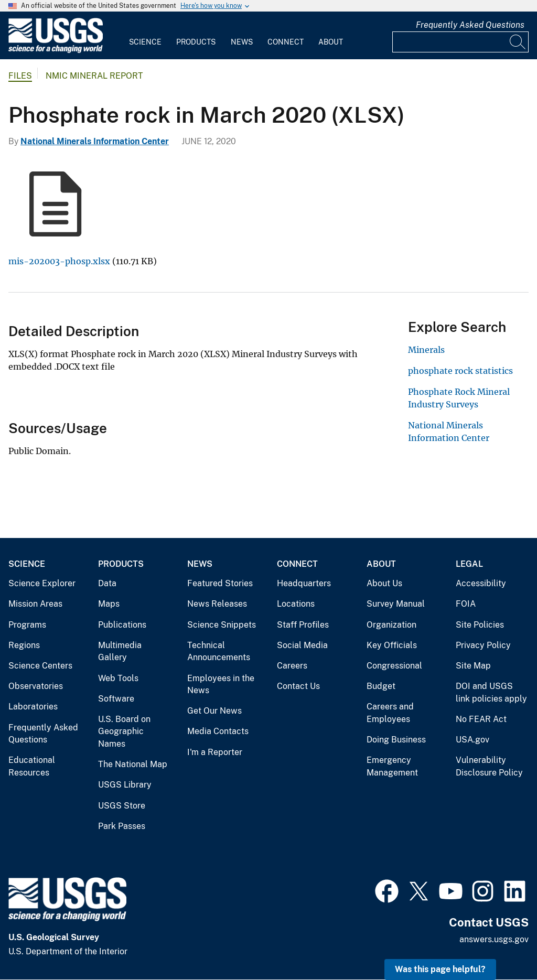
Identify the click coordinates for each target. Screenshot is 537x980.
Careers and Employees (390, 713)
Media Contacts (218, 731)
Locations (296, 604)
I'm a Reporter (215, 752)
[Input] (460, 42)
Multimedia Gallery (120, 651)
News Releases (217, 604)
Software (116, 699)
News (242, 42)
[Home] (56, 51)
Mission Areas (35, 604)
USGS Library (125, 785)
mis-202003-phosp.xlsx (59, 261)
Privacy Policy (483, 645)
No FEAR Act (481, 719)
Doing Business (396, 740)
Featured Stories (220, 583)
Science (145, 42)
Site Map (473, 666)
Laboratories (33, 707)
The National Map (133, 764)
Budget (381, 686)
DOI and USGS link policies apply (491, 692)
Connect (286, 42)
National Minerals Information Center (95, 141)
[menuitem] (145, 36)
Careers (292, 666)
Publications (122, 625)
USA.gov (472, 740)
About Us (384, 583)
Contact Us (298, 686)
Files (20, 76)
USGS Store (122, 806)
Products (196, 42)
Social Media (302, 645)
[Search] (518, 42)
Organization (391, 625)
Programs (27, 625)
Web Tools (118, 678)
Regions (24, 645)
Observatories (36, 686)
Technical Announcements (219, 651)
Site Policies (480, 625)
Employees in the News (221, 685)
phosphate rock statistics (460, 371)
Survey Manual (396, 604)
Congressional (394, 666)
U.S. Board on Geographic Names (124, 731)
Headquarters (304, 583)
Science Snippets (222, 625)
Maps (109, 604)
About (331, 42)
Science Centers (40, 666)
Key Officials (392, 645)
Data (107, 583)
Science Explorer (42, 583)
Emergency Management (392, 766)
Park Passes (122, 826)
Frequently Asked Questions (470, 25)
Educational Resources (32, 766)
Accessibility (481, 583)
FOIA (466, 604)
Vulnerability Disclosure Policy (489, 766)
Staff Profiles (303, 625)
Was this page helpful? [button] (440, 969)
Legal (469, 564)
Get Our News (214, 711)
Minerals (426, 350)
